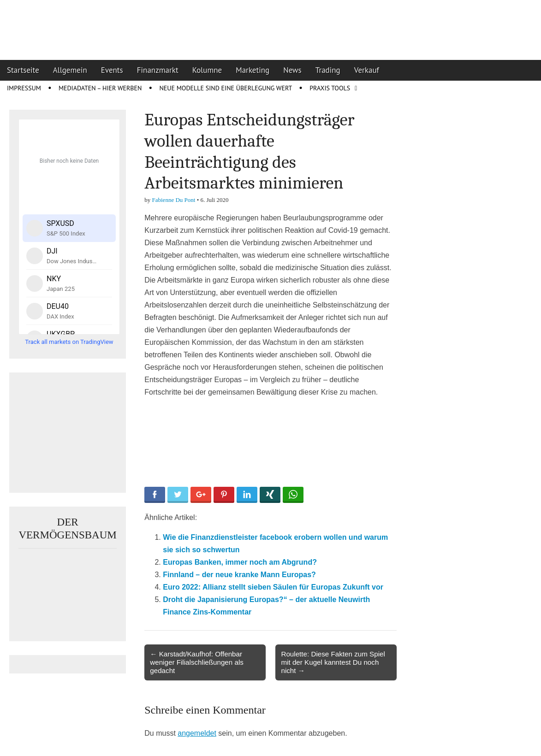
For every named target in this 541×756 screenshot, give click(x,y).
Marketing (253, 70)
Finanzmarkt (158, 70)
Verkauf (367, 70)
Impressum (24, 88)
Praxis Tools (330, 88)
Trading (328, 70)
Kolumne (207, 70)
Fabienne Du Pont (174, 200)
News (292, 70)
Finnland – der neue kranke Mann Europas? (239, 575)
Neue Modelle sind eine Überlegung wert (226, 88)
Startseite (23, 70)
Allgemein (70, 70)
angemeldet (197, 733)
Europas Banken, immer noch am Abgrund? (240, 562)
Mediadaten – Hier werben (100, 88)
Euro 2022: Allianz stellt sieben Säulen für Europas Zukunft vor (273, 587)
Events (112, 70)
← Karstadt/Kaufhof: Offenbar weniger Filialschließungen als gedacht (197, 662)
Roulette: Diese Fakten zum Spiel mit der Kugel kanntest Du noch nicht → (333, 662)
